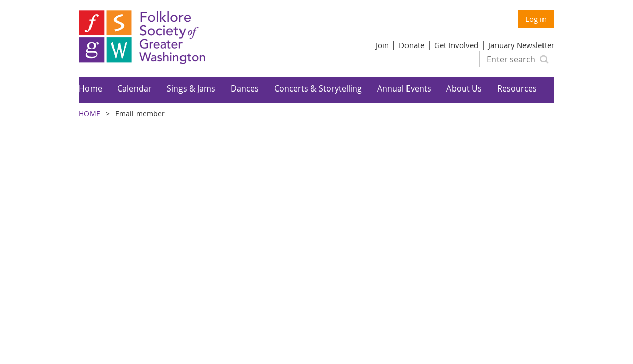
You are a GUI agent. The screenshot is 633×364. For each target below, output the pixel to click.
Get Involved (456, 45)
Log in (536, 19)
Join (382, 45)
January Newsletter (521, 45)
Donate (412, 45)
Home (89, 113)
